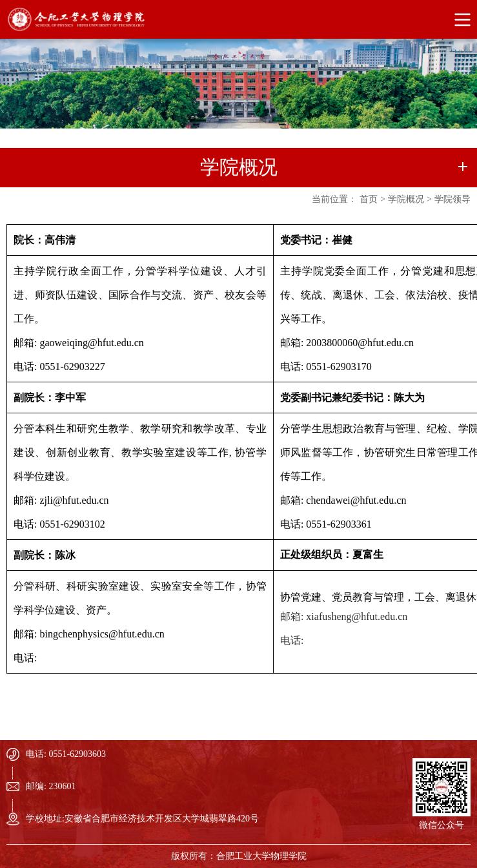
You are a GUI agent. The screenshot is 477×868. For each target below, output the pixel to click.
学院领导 (452, 199)
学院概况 (406, 199)
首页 (369, 199)
